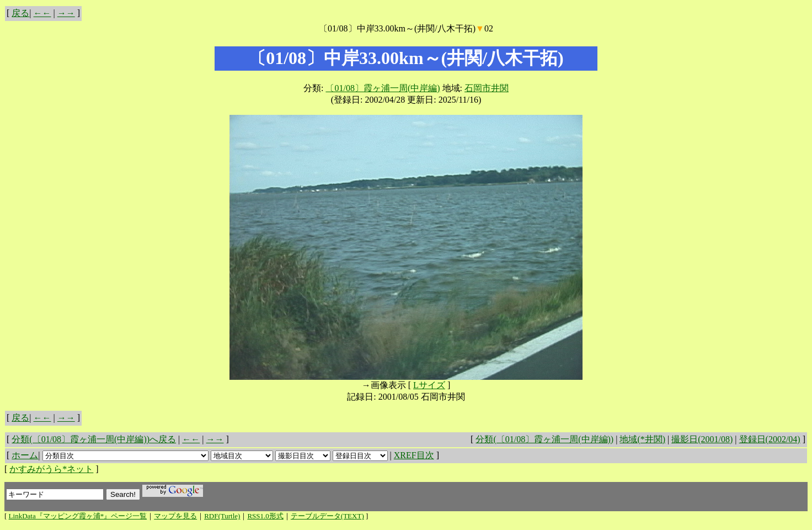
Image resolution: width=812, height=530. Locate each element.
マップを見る (175, 516)
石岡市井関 (487, 88)
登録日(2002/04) (770, 439)
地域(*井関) (642, 439)
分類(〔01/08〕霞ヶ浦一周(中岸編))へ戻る (94, 439)
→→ (66, 13)
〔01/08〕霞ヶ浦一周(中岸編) (383, 88)
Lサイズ (429, 385)
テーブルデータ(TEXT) (327, 516)
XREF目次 (414, 455)
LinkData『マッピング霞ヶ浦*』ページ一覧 (78, 516)
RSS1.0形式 (265, 516)
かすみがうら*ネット (51, 469)
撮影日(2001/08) (702, 439)
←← (42, 13)
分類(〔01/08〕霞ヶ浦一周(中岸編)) (544, 439)
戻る (20, 13)
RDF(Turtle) (222, 516)
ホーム (25, 455)
